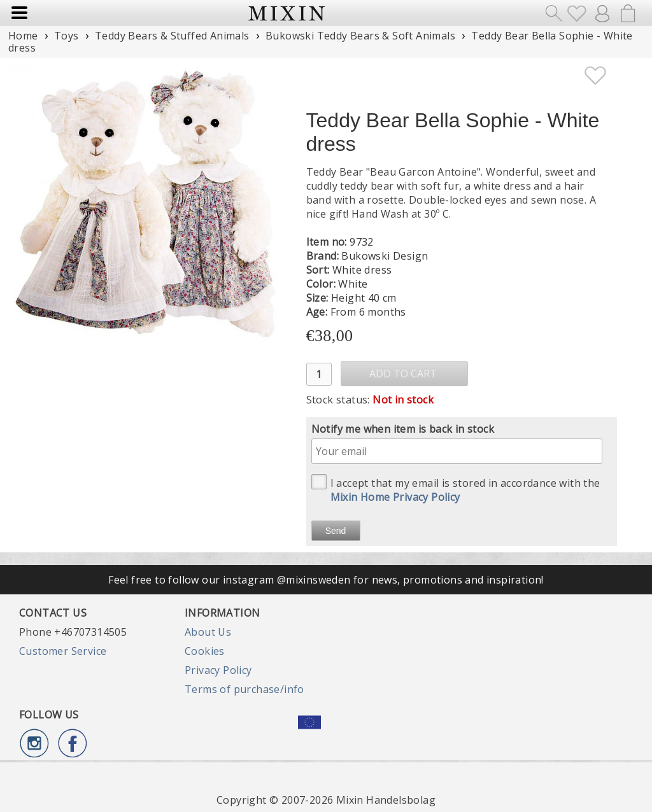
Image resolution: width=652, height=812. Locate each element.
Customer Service (63, 651)
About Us (208, 632)
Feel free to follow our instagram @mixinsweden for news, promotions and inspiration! (326, 580)
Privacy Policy (218, 670)
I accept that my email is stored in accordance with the (456, 489)
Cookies (205, 651)
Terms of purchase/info (244, 689)
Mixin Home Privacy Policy (395, 497)
